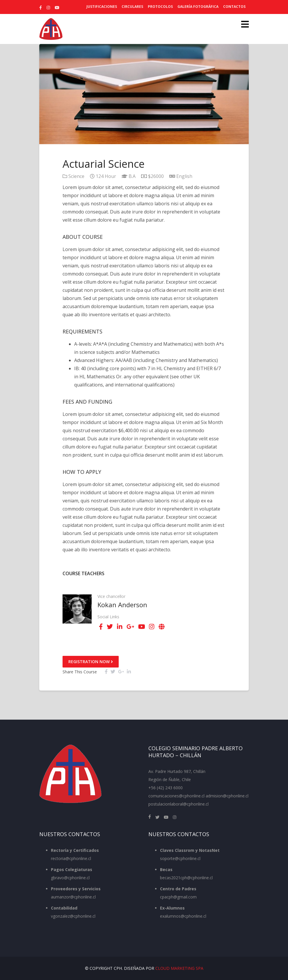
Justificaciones (102, 7)
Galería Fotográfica (198, 7)
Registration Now (91, 662)
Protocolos (160, 7)
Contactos (234, 7)
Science (76, 176)
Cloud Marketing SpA (179, 968)
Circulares (132, 7)
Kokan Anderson (122, 605)
